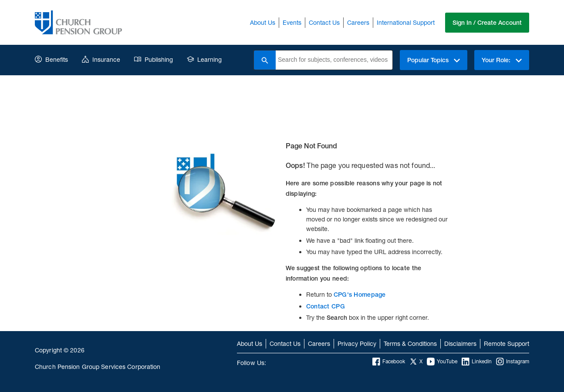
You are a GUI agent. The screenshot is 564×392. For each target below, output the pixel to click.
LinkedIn (477, 362)
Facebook (389, 362)
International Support (406, 22)
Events (292, 22)
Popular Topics (434, 60)
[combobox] (334, 60)
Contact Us (324, 22)
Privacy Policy (357, 343)
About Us (263, 22)
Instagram (513, 362)
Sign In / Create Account (487, 23)
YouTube (442, 362)
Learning (204, 59)
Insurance (101, 59)
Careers (358, 22)
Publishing (154, 59)
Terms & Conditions (410, 343)
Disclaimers (460, 343)
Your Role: (502, 60)
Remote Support (507, 343)
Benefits (51, 59)
